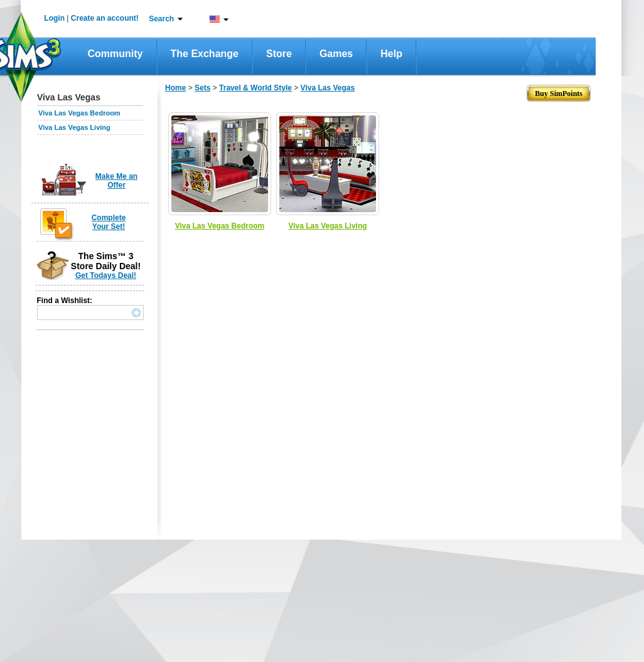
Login (54, 18)
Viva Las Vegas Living (74, 127)
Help (391, 54)
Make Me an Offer (116, 181)
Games (336, 54)
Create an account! (105, 18)
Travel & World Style (255, 88)
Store (279, 54)
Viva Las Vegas (328, 88)
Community (115, 54)
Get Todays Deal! (106, 275)
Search (161, 19)
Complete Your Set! (109, 222)
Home (175, 88)
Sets (202, 88)
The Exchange (205, 54)
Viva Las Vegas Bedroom (79, 113)
